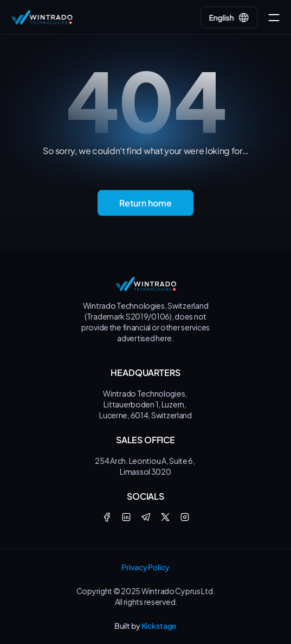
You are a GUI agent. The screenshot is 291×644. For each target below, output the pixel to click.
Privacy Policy (145, 567)
